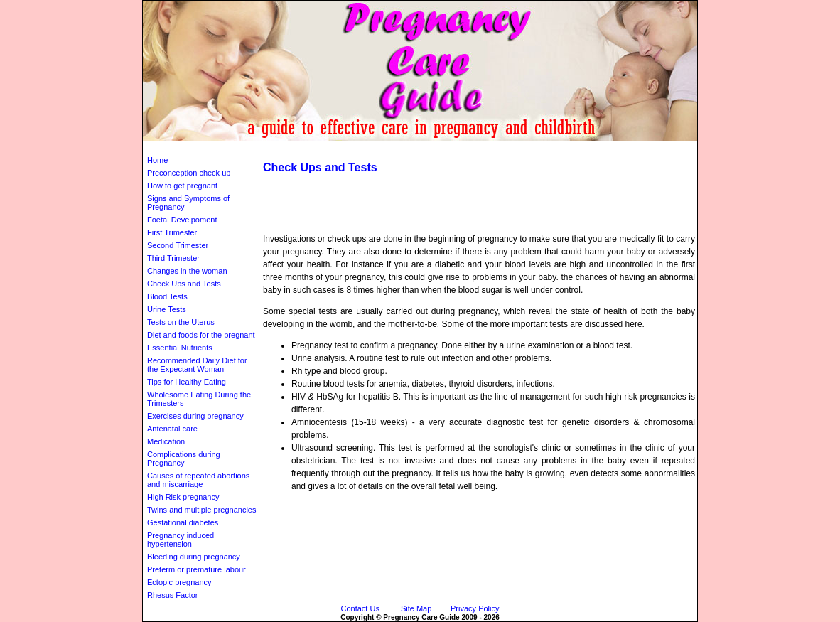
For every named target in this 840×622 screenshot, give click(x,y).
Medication (166, 441)
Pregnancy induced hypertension (181, 540)
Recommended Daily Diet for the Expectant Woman (197, 365)
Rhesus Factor (173, 595)
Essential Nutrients (180, 348)
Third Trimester (173, 258)
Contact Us (360, 608)
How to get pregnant (182, 186)
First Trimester (172, 232)
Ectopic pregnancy (179, 582)
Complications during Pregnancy (184, 459)
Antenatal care (172, 429)
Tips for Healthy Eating (187, 382)
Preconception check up (189, 173)
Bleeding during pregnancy (194, 557)
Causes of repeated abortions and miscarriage (198, 480)
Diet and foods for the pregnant (201, 335)
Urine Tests (167, 309)
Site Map (416, 608)
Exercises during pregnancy (195, 416)
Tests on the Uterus (181, 322)
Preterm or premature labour (196, 569)
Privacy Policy (475, 608)
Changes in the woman (187, 271)
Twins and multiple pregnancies (201, 510)
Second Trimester (178, 245)
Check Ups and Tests (184, 284)
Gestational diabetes (183, 522)
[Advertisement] (420, 146)
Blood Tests (167, 296)
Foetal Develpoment (182, 220)
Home (157, 160)
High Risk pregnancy (183, 497)
